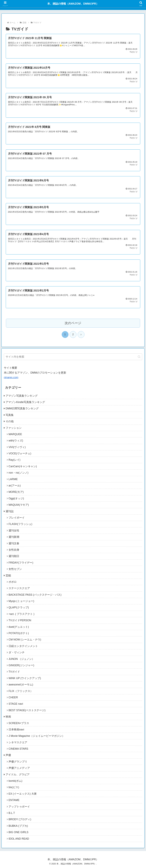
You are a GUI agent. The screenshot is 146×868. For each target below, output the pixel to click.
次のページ (73, 323)
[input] (73, 357)
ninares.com (11, 377)
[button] (139, 357)
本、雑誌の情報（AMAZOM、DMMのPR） (73, 4)
